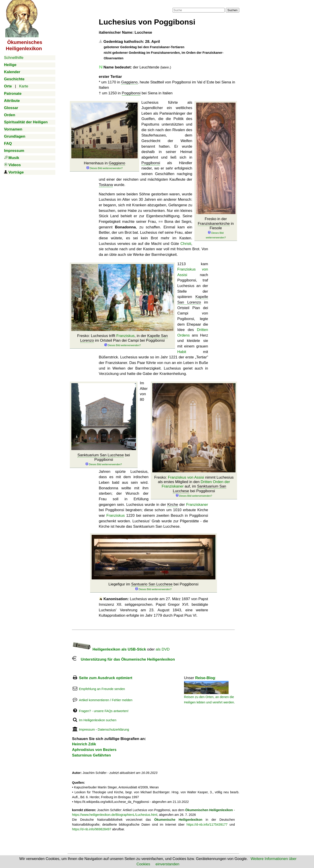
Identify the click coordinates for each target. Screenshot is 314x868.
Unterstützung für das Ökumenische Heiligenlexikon (123, 659)
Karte (24, 86)
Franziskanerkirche (214, 224)
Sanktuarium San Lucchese (101, 455)
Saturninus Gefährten (91, 755)
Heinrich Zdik (84, 744)
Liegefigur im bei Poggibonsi (153, 586)
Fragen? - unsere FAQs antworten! (104, 711)
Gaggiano (129, 82)
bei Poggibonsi (104, 460)
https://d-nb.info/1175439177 (207, 825)
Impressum (87, 730)
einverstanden (167, 864)
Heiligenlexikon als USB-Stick (109, 649)
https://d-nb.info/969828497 (92, 829)
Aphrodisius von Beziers (94, 750)
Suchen (232, 10)
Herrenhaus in (104, 165)
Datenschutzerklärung (113, 730)
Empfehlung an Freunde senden (102, 689)
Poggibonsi (131, 93)
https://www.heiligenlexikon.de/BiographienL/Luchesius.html (115, 815)
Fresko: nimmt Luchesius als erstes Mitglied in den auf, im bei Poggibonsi (194, 487)
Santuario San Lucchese (152, 584)
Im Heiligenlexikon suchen (98, 720)
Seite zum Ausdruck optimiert (106, 678)
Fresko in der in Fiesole (216, 228)
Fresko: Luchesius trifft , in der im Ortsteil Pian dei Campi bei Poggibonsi (122, 340)
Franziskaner (197, 505)
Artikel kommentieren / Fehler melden (106, 700)
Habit (182, 352)
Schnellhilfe (14, 58)
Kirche (173, 505)
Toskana (106, 185)
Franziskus (125, 336)
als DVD (163, 649)
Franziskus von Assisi (186, 477)
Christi (186, 244)
